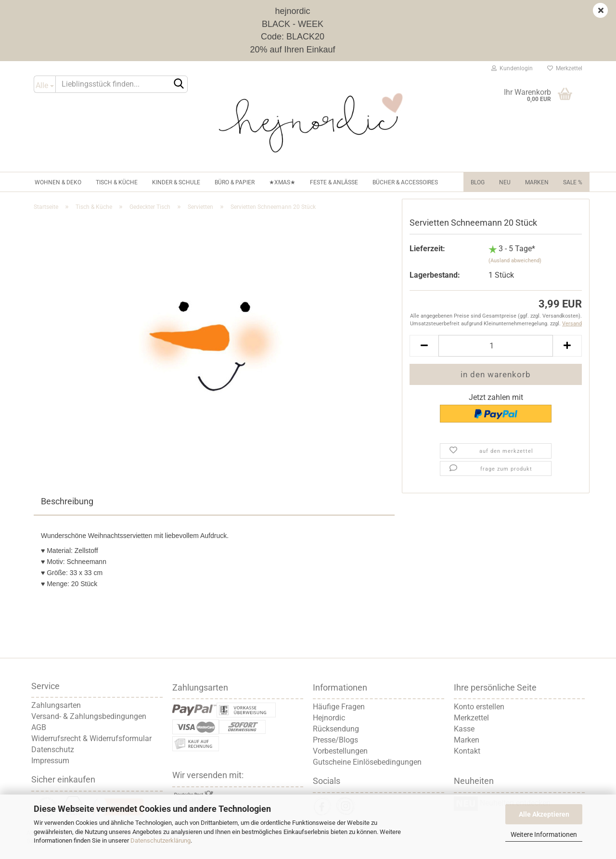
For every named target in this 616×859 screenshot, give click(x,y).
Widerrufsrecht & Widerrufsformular (91, 738)
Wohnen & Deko (58, 182)
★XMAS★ (282, 182)
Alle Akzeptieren (544, 814)
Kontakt (467, 751)
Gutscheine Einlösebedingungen (367, 762)
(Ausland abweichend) (515, 261)
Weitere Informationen (544, 834)
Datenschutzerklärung (160, 840)
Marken (537, 182)
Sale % (573, 182)
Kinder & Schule (176, 182)
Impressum (50, 761)
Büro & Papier (235, 182)
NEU (505, 182)
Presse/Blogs (335, 740)
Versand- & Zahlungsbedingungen (89, 716)
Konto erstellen (479, 707)
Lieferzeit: (427, 249)
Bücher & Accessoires (405, 182)
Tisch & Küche (117, 182)
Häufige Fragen (339, 707)
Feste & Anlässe (334, 182)
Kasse (464, 729)
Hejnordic (329, 718)
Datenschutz (53, 750)
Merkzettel (565, 68)
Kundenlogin (512, 68)
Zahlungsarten (56, 705)
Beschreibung (67, 501)
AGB (39, 727)
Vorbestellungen (340, 751)
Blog (478, 182)
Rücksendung (336, 729)
